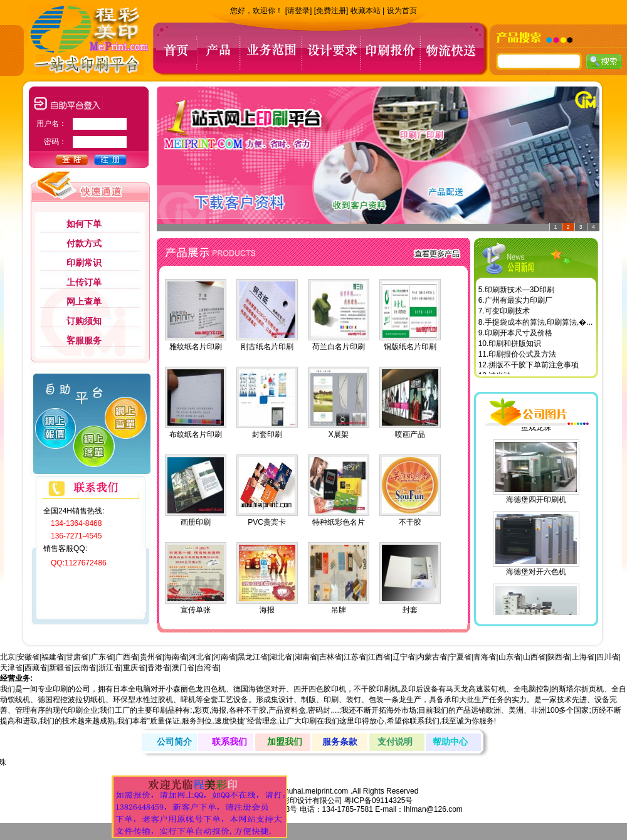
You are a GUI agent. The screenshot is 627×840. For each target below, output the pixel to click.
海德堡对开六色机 (536, 570)
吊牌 (339, 610)
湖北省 (281, 657)
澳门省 (183, 668)
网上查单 (84, 302)
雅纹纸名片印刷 (196, 347)
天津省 (11, 668)
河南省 (224, 657)
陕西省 (559, 657)
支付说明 (395, 742)
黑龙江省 (253, 657)
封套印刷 (267, 434)
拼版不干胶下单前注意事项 (534, 367)
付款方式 (84, 243)
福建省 (53, 657)
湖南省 (306, 657)
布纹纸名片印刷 (196, 434)
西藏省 (36, 668)
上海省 (583, 657)
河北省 (200, 657)
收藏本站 (366, 11)
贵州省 (151, 657)
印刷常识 (84, 263)
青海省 (485, 657)
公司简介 (174, 742)
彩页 (202, 710)
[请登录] (299, 11)
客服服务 (84, 340)
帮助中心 (450, 742)
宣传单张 (196, 610)
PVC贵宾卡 (267, 522)
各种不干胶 (248, 710)
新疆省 (60, 668)
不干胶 (410, 522)
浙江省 (110, 668)
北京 (8, 657)
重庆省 (134, 668)
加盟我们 (285, 742)
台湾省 (208, 668)
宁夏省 (460, 657)
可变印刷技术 (507, 313)
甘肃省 (77, 657)
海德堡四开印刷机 (536, 498)
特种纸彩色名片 (339, 522)
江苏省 (355, 657)
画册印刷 (196, 522)
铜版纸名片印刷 (410, 347)
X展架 (339, 434)
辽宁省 (404, 657)
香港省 (159, 668)
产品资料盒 (287, 710)
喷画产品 (410, 434)
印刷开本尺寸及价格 (519, 335)
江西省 (379, 657)
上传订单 (84, 282)
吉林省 (330, 657)
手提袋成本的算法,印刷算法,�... (539, 325)
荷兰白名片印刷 (339, 347)
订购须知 (84, 321)
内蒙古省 (432, 657)
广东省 (102, 657)
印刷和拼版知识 (515, 346)
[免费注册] (331, 11)
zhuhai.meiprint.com (314, 791)
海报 (267, 610)
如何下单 (84, 224)
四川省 (608, 657)
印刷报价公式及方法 (522, 357)
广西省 (127, 657)
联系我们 (229, 742)
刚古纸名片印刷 (267, 347)
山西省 (534, 657)
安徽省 (28, 657)
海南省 (176, 657)
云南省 (85, 668)
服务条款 (340, 742)
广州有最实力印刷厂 (519, 303)
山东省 (510, 657)
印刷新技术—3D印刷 (519, 292)
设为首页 (402, 11)
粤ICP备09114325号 (378, 801)
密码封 (319, 710)
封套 (410, 610)
